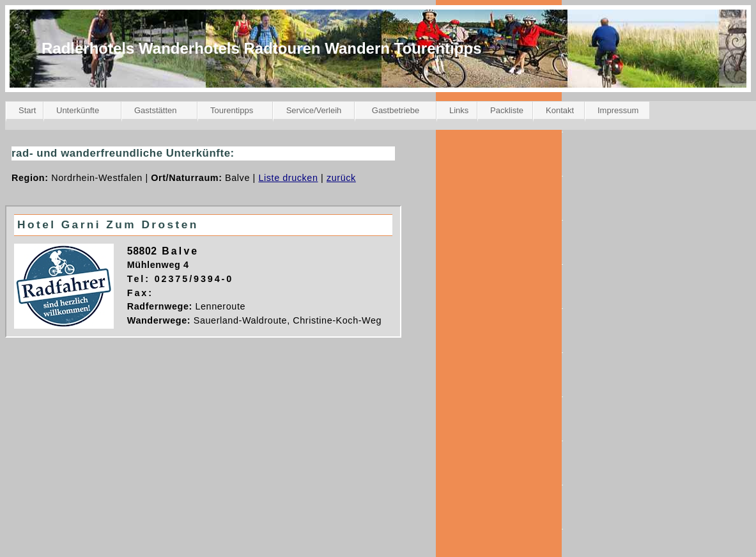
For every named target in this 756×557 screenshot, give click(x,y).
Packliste (507, 110)
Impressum (618, 110)
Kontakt (560, 110)
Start (27, 110)
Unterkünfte (78, 110)
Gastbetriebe (396, 110)
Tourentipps (232, 110)
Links (459, 110)
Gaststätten (155, 110)
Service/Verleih (314, 110)
